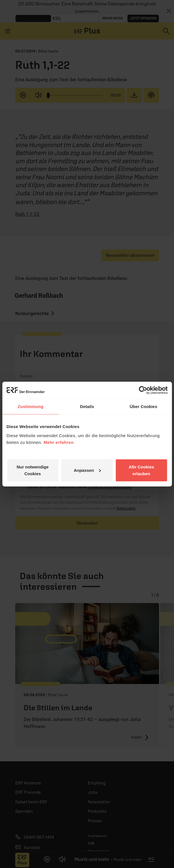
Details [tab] (87, 406)
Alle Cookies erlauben (141, 470)
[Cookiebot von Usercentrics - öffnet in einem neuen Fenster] (143, 390)
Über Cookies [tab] (144, 406)
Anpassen (87, 470)
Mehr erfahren (59, 442)
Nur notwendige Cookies (33, 470)
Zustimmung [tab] (31, 406)
